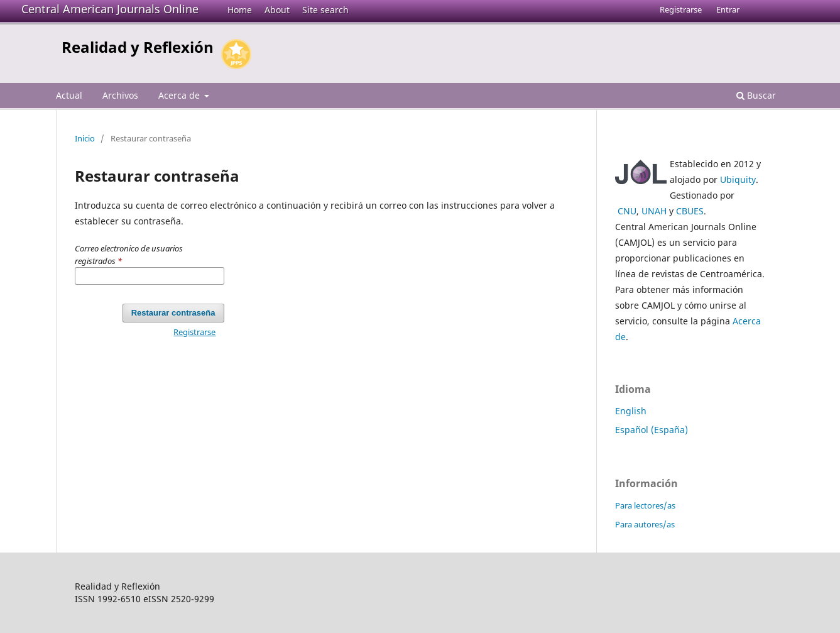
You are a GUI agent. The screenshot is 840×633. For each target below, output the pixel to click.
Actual (69, 95)
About (277, 10)
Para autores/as (645, 524)
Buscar (756, 95)
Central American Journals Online (110, 9)
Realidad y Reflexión (138, 47)
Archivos (120, 95)
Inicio (85, 138)
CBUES (690, 211)
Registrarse (681, 9)
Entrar (728, 9)
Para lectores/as (645, 505)
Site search (325, 10)
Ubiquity (738, 179)
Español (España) (652, 430)
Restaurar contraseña (173, 313)
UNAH (654, 211)
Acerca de (180, 95)
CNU (627, 211)
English (631, 411)
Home (240, 10)
